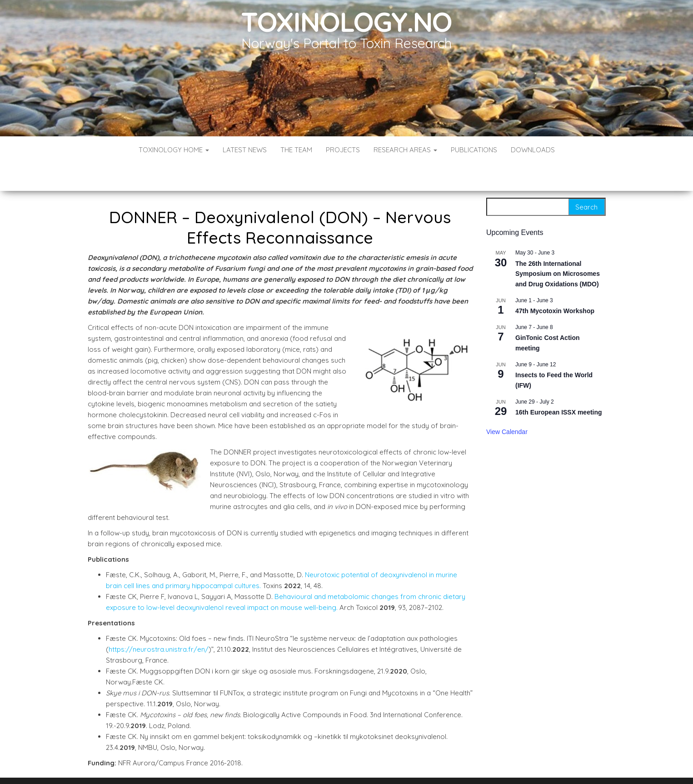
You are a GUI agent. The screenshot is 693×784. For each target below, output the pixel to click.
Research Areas (405, 150)
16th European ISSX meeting (559, 385)
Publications (474, 150)
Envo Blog (412, 765)
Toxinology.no (346, 22)
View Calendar (507, 404)
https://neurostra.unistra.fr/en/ (159, 622)
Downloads (533, 150)
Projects (343, 150)
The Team (296, 150)
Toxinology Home (174, 150)
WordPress (348, 765)
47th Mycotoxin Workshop (555, 284)
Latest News (245, 150)
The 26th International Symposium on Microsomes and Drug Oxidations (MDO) (558, 247)
